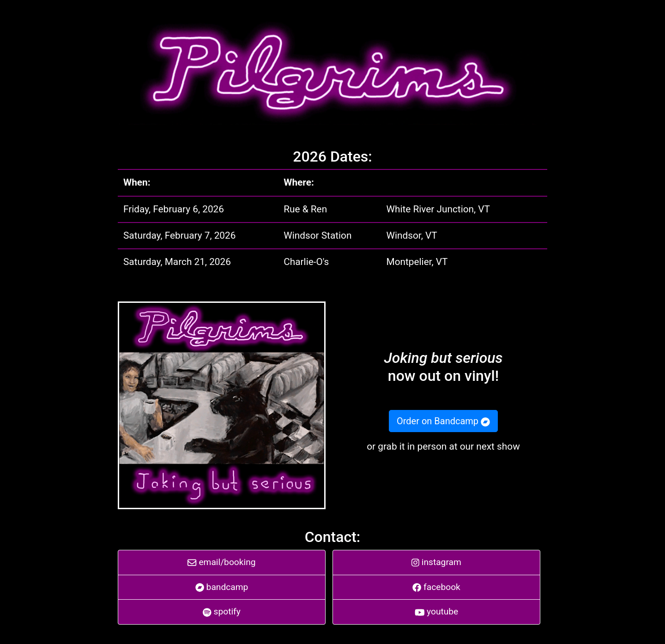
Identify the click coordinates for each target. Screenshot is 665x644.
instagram (436, 562)
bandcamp (222, 587)
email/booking (221, 562)
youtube (437, 611)
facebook (436, 587)
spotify (222, 611)
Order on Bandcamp (443, 421)
